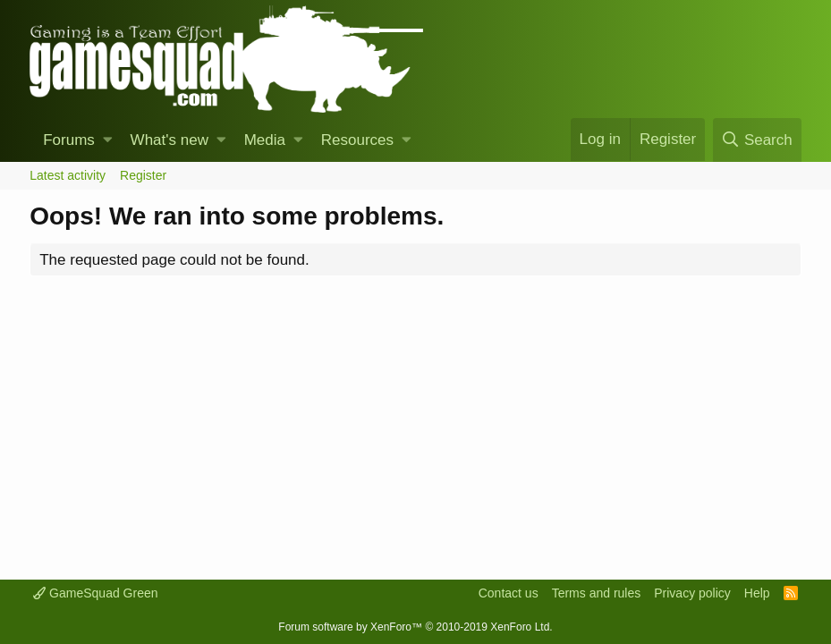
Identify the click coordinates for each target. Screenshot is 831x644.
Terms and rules (597, 593)
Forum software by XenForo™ (415, 627)
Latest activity (68, 175)
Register (143, 175)
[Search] (757, 140)
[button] (108, 140)
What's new (170, 140)
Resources (357, 140)
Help (757, 593)
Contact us (509, 593)
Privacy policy (692, 593)
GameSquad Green (95, 593)
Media (265, 140)
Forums (69, 140)
